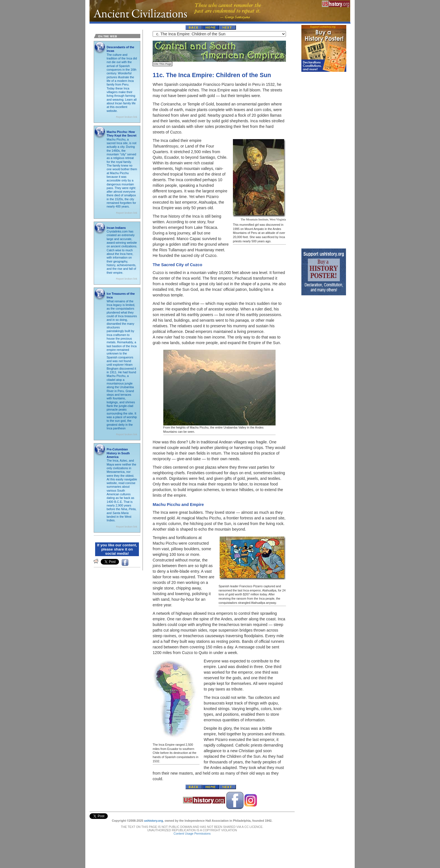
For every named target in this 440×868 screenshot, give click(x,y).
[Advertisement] (324, 159)
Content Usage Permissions (192, 828)
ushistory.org (153, 815)
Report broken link (127, 117)
